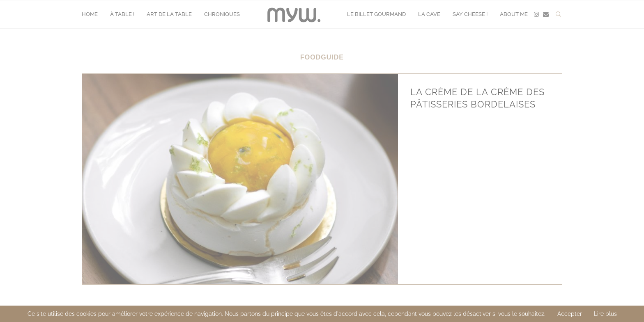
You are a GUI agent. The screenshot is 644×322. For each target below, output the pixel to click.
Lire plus (605, 314)
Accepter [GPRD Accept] (570, 314)
